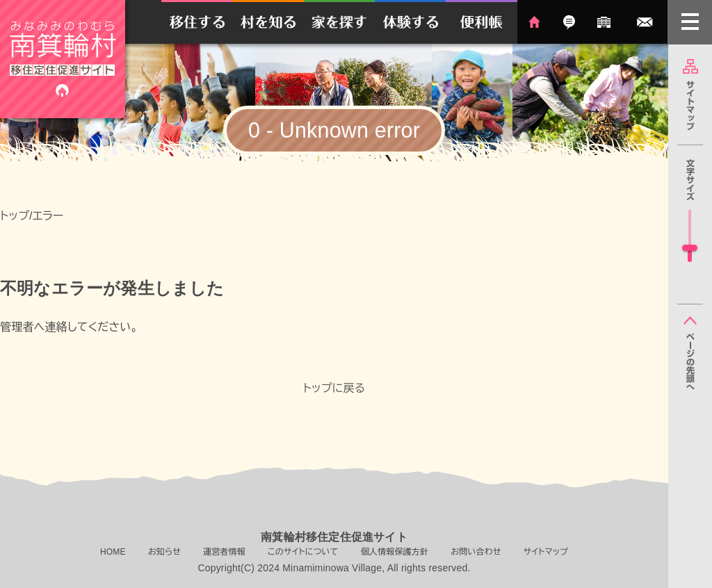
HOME (535, 22)
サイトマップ (690, 95)
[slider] (690, 248)
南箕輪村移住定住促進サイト (63, 59)
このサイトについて (303, 552)
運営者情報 (604, 22)
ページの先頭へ (690, 353)
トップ (15, 216)
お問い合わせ (645, 22)
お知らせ (569, 22)
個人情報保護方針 (395, 552)
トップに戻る (334, 388)
